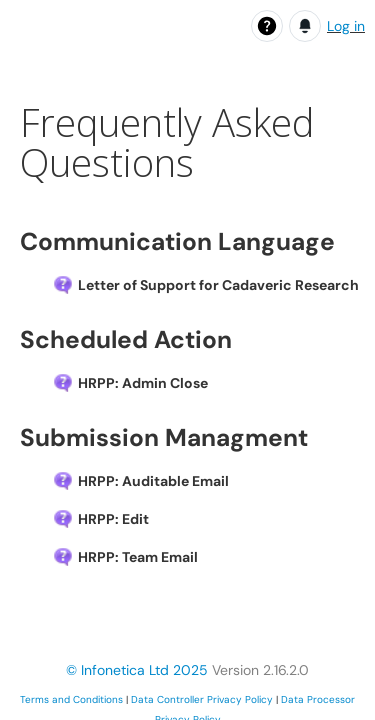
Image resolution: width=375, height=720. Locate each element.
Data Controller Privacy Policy (202, 699)
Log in (346, 26)
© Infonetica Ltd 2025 (137, 670)
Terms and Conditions (71, 699)
